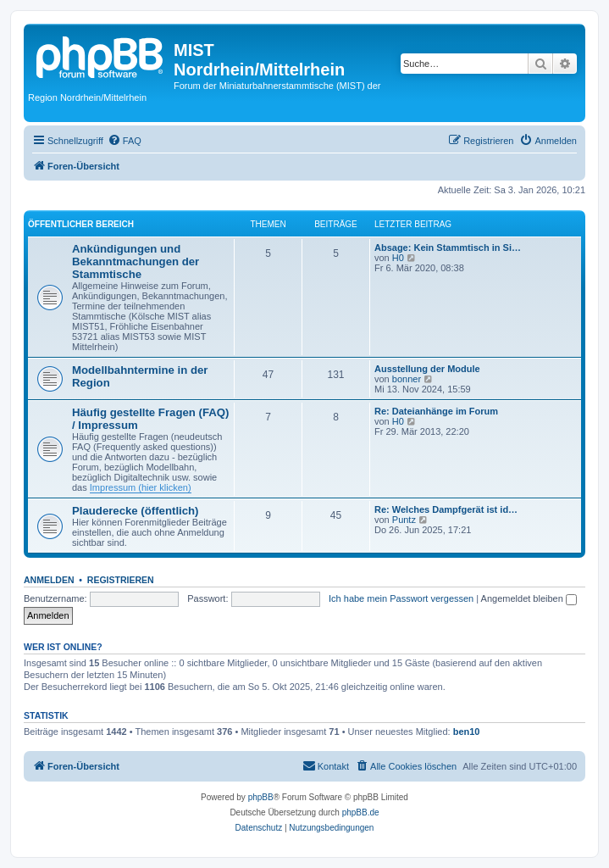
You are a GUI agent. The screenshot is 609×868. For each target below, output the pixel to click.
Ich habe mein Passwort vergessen (401, 598)
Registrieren (121, 580)
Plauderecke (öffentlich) (136, 511)
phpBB (261, 797)
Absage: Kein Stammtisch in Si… (448, 248)
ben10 (467, 732)
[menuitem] (125, 141)
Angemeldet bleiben (529, 598)
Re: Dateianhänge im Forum (436, 411)
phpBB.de (361, 812)
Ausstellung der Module (427, 369)
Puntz (404, 520)
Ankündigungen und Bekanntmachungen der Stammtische (136, 262)
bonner (407, 379)
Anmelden (49, 580)
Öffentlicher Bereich (81, 224)
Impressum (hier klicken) (141, 487)
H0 (398, 258)
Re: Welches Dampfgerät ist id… (446, 509)
